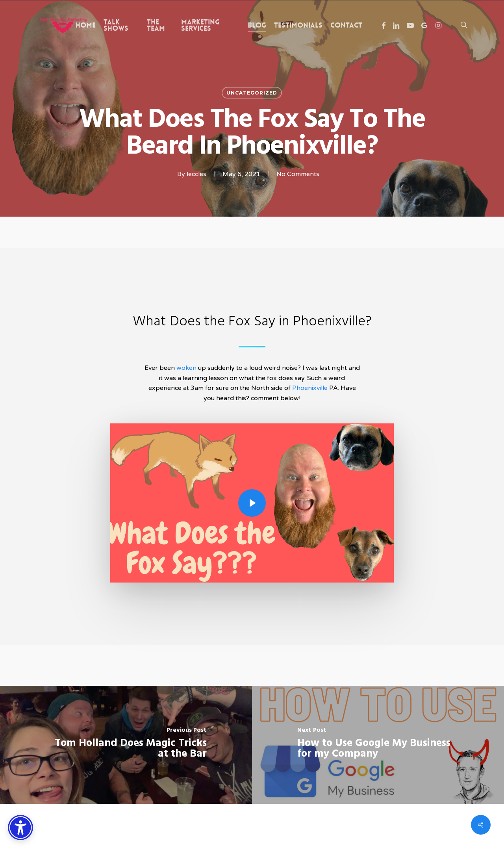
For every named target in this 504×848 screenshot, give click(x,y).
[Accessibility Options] (20, 828)
